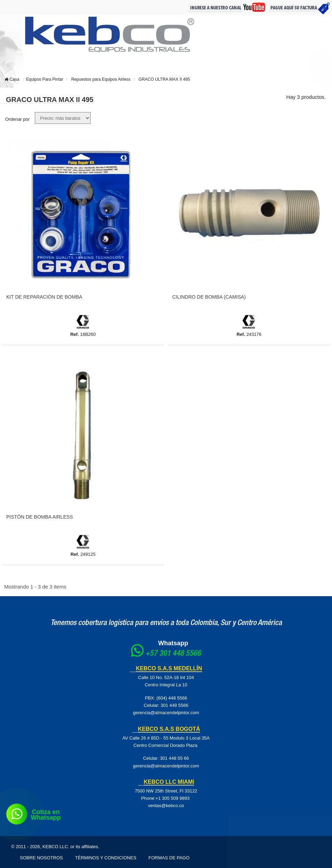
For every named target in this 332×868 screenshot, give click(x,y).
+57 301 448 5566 (173, 654)
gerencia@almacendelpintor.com (166, 713)
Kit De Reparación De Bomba (44, 297)
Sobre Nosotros (41, 858)
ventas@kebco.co (166, 806)
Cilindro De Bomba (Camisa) (209, 297)
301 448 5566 (175, 705)
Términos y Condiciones (106, 858)
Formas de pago (169, 858)
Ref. (75, 334)
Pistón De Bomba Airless (40, 517)
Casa (12, 79)
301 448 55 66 (174, 758)
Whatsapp (173, 643)
